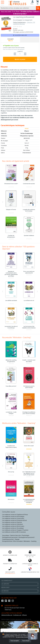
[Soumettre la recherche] (38, 8)
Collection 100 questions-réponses (24, 23)
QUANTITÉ (20, 51)
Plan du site (28, 619)
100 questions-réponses (27, 136)
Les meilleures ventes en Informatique (13, 517)
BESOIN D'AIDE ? (20, 587)
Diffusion (24, 615)
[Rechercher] (18, 8)
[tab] (10, 40)
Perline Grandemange (19, 22)
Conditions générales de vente (17, 619)
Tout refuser (26, 641)
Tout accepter (15, 641)
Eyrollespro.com (17, 615)
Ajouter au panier (20, 59)
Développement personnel (26, 537)
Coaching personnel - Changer (11, 539)
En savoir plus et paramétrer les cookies (27, 637)
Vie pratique (6, 535)
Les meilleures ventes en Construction (13, 518)
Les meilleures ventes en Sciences (12, 522)
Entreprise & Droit (7, 541)
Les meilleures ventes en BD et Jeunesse (14, 532)
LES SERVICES (20, 591)
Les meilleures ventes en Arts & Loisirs (13, 526)
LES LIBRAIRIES (20, 584)
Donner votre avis (18, 30)
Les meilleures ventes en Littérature (13, 524)
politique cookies (9, 636)
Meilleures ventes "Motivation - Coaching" (19, 423)
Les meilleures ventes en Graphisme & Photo (15, 515)
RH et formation (18, 541)
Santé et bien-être (16, 535)
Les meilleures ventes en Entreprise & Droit (14, 520)
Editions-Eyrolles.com (7, 615)
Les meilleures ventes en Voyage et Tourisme (15, 530)
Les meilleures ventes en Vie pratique (13, 528)
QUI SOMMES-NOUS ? (7, 581)
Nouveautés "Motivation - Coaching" (17, 337)
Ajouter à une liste (20, 35)
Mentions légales (5, 619)
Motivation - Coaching (30, 541)
